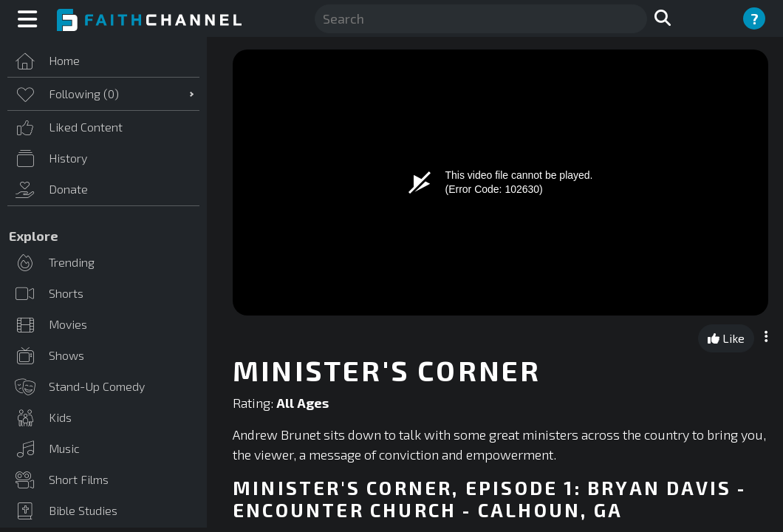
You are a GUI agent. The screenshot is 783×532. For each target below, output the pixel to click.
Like (726, 338)
